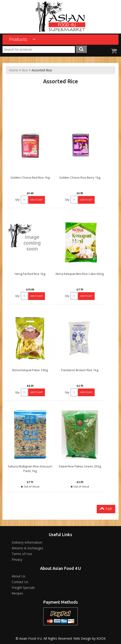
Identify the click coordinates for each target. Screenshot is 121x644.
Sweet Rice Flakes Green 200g (80, 466)
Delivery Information (27, 542)
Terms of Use (22, 554)
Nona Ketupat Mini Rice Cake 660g (80, 274)
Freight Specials (23, 588)
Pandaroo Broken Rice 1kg (80, 370)
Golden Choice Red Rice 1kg (30, 177)
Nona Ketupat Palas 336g (30, 370)
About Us (19, 576)
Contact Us (20, 582)
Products (22, 39)
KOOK (101, 638)
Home (14, 70)
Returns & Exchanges (27, 548)
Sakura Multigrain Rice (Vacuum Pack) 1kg (30, 469)
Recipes (17, 593)
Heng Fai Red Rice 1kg (30, 274)
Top (106, 508)
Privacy (17, 559)
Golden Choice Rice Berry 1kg (80, 177)
